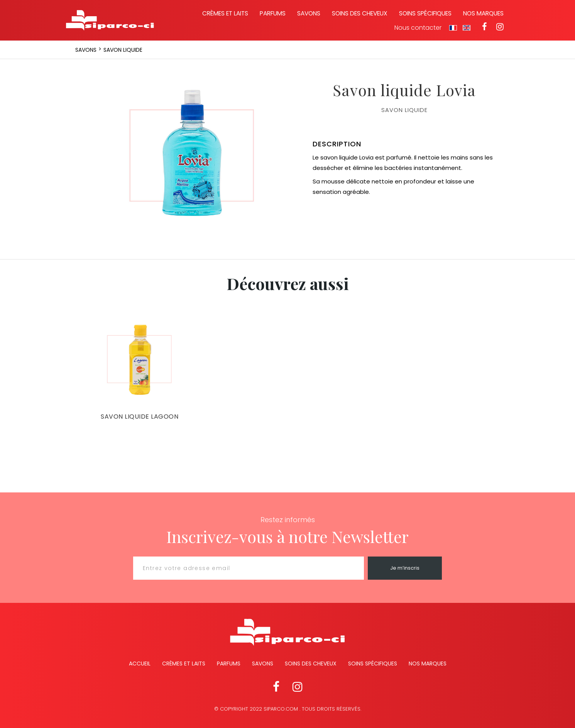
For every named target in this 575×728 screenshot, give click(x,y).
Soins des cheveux (360, 13)
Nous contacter (418, 28)
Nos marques (483, 13)
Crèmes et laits (225, 13)
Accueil (140, 664)
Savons (309, 13)
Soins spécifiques (425, 13)
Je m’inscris (405, 568)
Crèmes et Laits (184, 664)
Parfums (273, 13)
